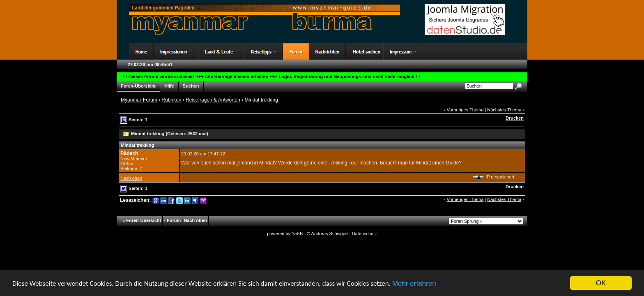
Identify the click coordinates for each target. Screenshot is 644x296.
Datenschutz (365, 234)
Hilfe (169, 86)
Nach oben (131, 178)
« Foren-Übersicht (142, 220)
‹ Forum (172, 220)
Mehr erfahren (414, 284)
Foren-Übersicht (138, 86)
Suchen (191, 86)
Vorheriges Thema (465, 110)
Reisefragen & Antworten (213, 100)
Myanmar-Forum (139, 100)
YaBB (297, 234)
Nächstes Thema (504, 110)
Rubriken (171, 100)
